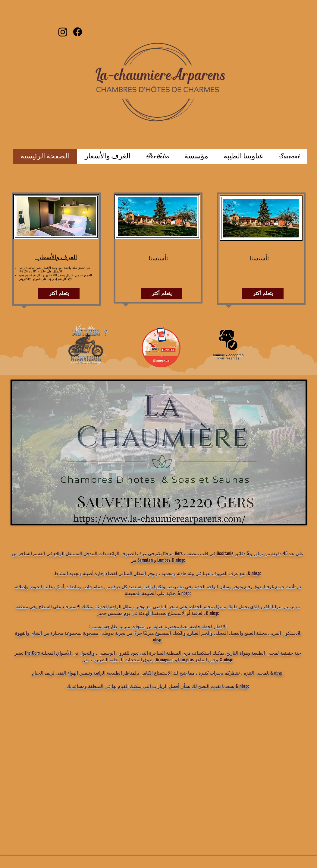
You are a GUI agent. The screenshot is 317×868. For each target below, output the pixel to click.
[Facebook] (78, 32)
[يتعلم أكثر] (59, 294)
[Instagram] (63, 32)
